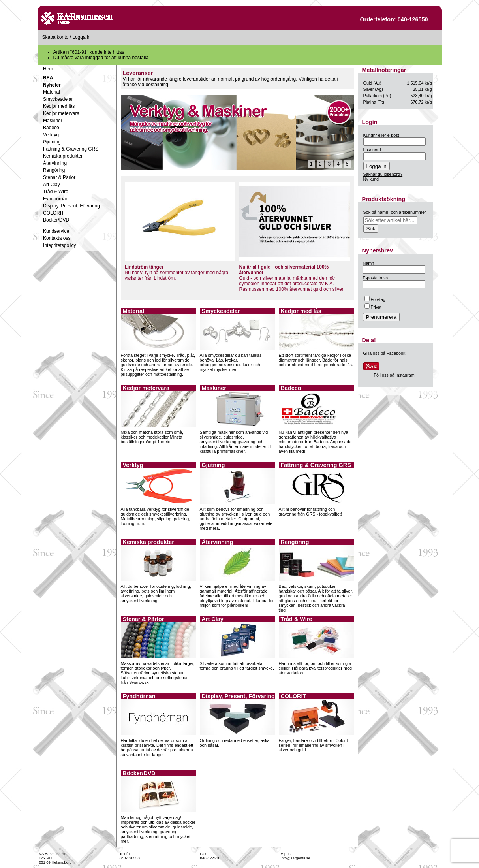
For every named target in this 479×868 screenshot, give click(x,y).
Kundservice (56, 231)
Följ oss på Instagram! (395, 375)
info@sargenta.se (296, 858)
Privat (373, 307)
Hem (48, 69)
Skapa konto (55, 37)
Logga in (81, 37)
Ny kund (371, 179)
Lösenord (372, 150)
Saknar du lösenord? (383, 174)
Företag (375, 299)
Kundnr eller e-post (381, 135)
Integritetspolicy (59, 245)
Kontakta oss (57, 238)
